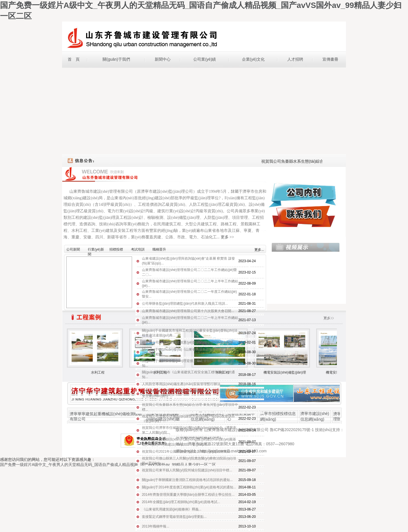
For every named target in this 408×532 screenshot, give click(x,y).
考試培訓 (138, 249)
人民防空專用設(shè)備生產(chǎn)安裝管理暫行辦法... (183, 384)
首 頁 (74, 59)
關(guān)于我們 (116, 59)
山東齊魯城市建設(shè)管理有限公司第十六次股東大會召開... (188, 311)
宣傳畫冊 (330, 59)
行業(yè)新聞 (96, 250)
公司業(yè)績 (205, 59)
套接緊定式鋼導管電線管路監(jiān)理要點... (174, 517)
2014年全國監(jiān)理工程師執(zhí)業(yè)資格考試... (181, 502)
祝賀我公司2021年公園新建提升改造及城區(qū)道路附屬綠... (188, 452)
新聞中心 (163, 59)
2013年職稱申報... (156, 526)
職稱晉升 (159, 249)
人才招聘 (295, 59)
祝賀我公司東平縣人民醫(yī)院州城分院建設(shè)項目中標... (187, 470)
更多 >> (227, 237)
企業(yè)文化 (253, 59)
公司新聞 (73, 249)
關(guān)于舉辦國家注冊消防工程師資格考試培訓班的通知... (187, 480)
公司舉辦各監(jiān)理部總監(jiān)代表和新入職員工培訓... (185, 304)
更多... (259, 250)
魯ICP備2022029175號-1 (292, 430)
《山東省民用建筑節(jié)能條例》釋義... (172, 509)
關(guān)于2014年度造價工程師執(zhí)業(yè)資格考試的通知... (189, 487)
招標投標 (116, 249)
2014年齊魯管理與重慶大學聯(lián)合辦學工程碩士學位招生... (188, 495)
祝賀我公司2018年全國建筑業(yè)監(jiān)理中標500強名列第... (189, 342)
